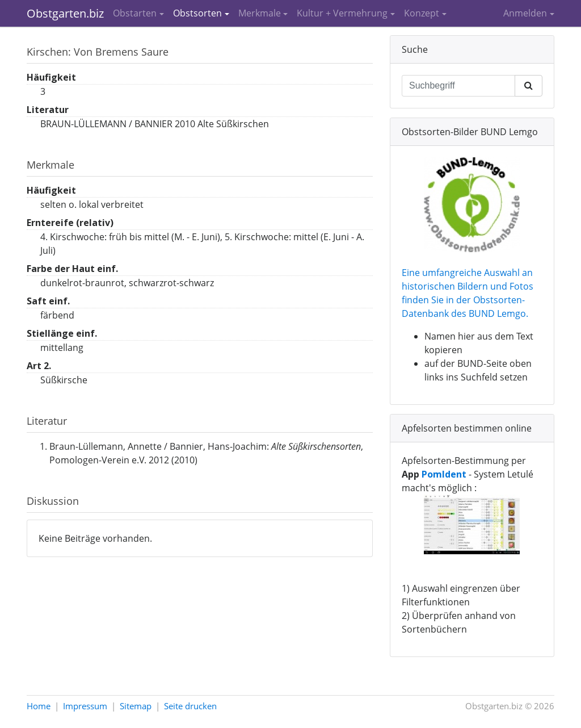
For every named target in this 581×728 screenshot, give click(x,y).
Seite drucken (190, 706)
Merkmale (260, 13)
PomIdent (444, 474)
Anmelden (525, 13)
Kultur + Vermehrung (342, 13)
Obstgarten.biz (65, 13)
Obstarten (135, 13)
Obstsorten (197, 13)
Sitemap (136, 706)
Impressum (85, 706)
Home (39, 706)
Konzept (422, 13)
